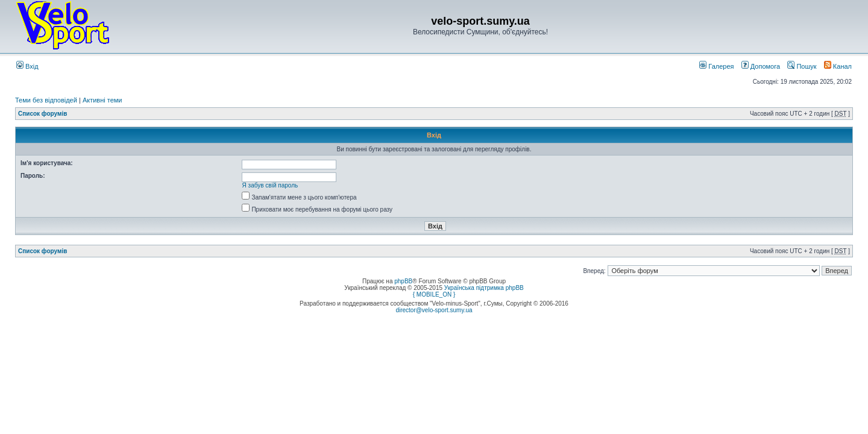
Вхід (27, 66)
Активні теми (102, 100)
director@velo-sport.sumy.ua (434, 310)
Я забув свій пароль (270, 185)
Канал (838, 66)
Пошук (802, 66)
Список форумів (42, 114)
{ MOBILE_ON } (434, 294)
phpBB (403, 281)
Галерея (716, 66)
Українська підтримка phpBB (484, 288)
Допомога (761, 66)
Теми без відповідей (46, 100)
